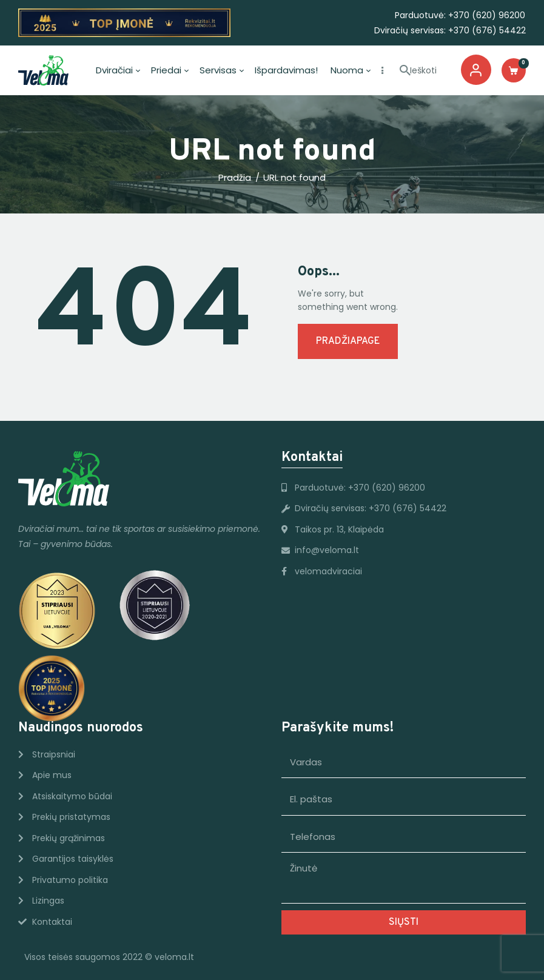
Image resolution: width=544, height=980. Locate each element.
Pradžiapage (348, 341)
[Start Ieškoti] (405, 71)
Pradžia (235, 178)
